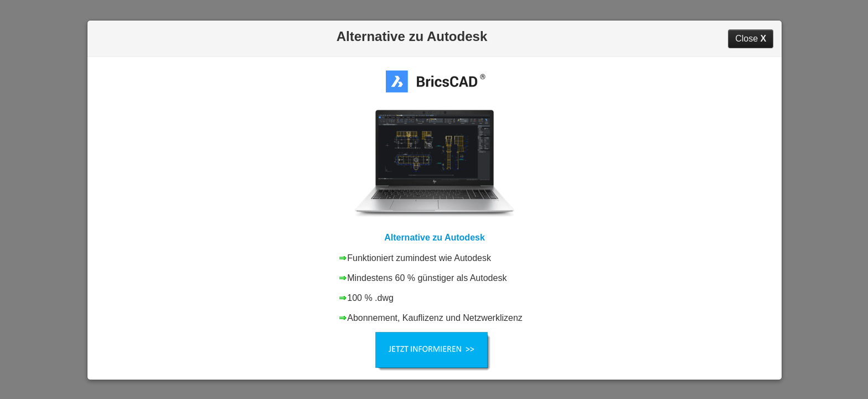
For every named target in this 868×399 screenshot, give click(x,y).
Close (751, 39)
